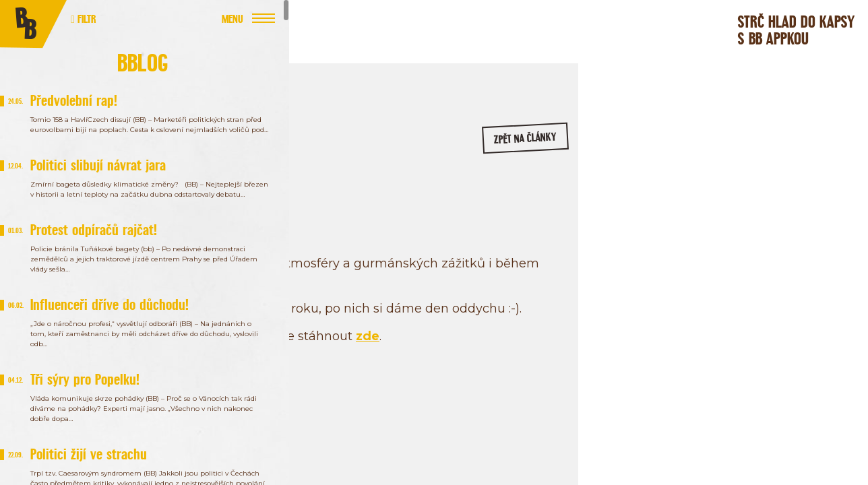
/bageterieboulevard (817, 228)
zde (552, 360)
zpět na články (539, 145)
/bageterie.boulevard (714, 228)
